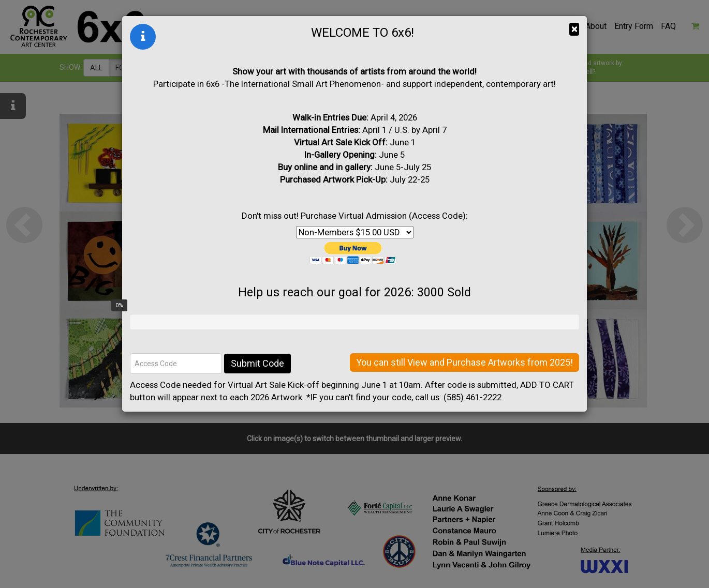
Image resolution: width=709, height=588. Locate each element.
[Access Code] (176, 364)
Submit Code (257, 363)
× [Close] (574, 29)
